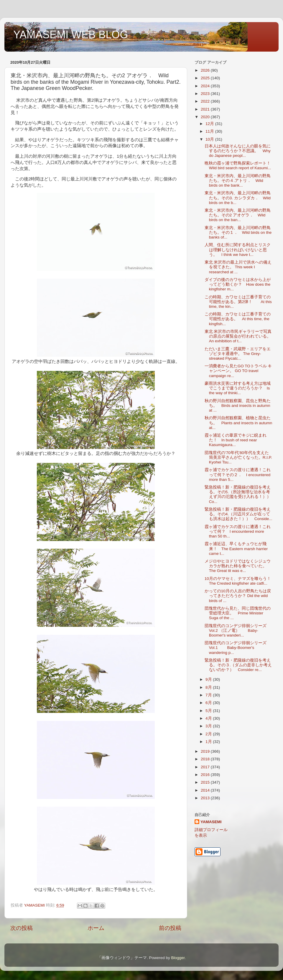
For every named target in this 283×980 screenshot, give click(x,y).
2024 (206, 86)
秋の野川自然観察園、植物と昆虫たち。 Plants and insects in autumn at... (238, 423)
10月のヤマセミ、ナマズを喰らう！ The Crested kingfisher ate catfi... (240, 581)
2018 (206, 759)
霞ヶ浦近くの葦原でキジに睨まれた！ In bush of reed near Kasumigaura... (236, 440)
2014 (206, 790)
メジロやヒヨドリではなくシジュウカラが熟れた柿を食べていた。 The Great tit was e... (238, 566)
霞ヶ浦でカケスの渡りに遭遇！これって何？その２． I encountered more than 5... (238, 475)
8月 (209, 687)
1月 (209, 742)
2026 (206, 70)
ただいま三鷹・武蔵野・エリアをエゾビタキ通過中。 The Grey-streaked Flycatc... (238, 354)
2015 (206, 782)
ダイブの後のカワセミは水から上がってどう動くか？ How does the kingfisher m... (238, 284)
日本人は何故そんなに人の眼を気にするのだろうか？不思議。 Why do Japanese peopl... (238, 151)
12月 (210, 124)
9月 (209, 679)
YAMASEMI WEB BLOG (71, 35)
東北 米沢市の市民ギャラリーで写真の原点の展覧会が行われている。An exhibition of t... (238, 336)
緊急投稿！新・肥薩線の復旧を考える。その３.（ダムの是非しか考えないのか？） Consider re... (238, 665)
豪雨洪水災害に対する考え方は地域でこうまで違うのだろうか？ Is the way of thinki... (238, 388)
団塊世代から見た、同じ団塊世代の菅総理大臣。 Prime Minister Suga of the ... (238, 613)
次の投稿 (22, 928)
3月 (209, 726)
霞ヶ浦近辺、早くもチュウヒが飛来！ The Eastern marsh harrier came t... (236, 549)
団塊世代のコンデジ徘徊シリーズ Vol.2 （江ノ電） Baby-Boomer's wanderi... (238, 630)
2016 (206, 775)
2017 (206, 767)
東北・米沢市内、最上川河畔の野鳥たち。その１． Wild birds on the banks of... (238, 232)
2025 (206, 78)
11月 (210, 131)
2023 (206, 94)
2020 (206, 117)
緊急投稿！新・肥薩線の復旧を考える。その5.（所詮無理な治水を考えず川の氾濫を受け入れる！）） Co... (240, 494)
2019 (206, 751)
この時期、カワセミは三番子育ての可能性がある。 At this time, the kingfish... (238, 319)
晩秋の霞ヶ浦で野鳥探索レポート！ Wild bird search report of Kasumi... (240, 166)
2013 (206, 798)
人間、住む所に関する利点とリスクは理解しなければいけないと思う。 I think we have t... (238, 250)
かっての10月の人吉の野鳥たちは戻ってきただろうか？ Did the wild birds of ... (238, 596)
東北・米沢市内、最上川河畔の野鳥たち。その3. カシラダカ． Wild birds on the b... (238, 198)
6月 (209, 703)
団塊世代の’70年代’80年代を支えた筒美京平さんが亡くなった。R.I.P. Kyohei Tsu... (242, 457)
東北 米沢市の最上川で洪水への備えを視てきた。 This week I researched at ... (238, 267)
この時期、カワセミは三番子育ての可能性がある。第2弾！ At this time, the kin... (238, 302)
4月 (209, 718)
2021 (206, 109)
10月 (210, 139)
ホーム (96, 928)
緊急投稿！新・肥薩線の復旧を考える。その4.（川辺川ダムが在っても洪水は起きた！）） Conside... (238, 514)
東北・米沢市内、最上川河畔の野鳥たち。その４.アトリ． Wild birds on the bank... (238, 181)
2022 (206, 101)
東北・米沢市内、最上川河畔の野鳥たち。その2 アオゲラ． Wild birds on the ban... (238, 215)
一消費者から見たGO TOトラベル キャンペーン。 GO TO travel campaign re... (238, 371)
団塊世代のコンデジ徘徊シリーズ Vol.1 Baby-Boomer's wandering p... (238, 648)
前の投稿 (170, 928)
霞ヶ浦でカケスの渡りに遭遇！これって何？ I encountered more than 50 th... (238, 531)
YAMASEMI (211, 822)
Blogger (178, 958)
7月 (209, 695)
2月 (209, 734)
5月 (209, 711)
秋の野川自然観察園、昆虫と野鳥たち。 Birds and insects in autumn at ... (238, 406)
